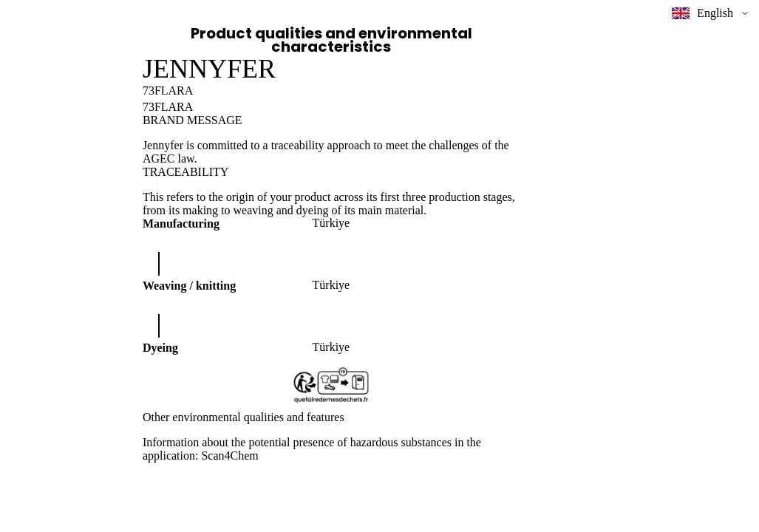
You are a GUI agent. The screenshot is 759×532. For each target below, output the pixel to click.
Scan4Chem (229, 456)
